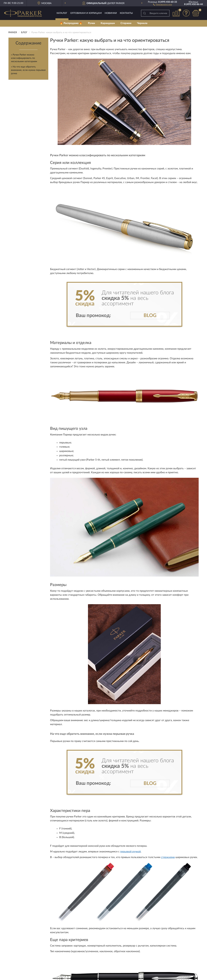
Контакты (126, 13)
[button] (163, 4)
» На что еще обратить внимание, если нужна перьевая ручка (28, 70)
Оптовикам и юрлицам (86, 13)
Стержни (126, 23)
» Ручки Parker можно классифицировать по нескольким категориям (24, 58)
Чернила (142, 23)
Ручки (91, 23)
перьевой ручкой (130, 852)
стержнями (168, 857)
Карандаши (108, 23)
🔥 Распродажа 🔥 (71, 23)
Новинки (111, 13)
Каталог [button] (62, 13)
